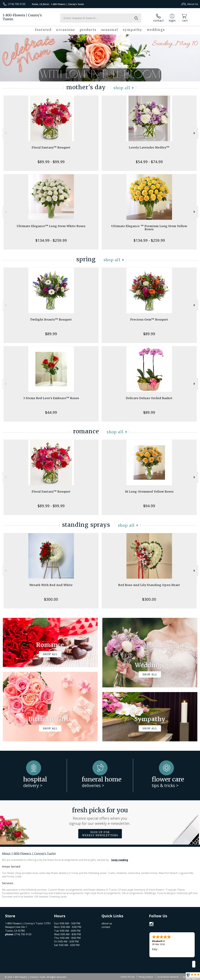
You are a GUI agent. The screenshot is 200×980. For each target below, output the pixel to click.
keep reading (120, 860)
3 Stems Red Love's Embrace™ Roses (51, 398)
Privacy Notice (146, 977)
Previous (5, 133)
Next (195, 133)
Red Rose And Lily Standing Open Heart (149, 585)
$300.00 (51, 599)
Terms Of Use (127, 977)
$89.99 (51, 334)
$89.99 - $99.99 (51, 162)
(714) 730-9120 (17, 4)
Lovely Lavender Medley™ (149, 147)
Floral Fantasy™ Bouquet (51, 147)
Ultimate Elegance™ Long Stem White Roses (51, 226)
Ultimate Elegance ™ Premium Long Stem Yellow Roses (149, 228)
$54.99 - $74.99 (149, 162)
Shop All (122, 88)
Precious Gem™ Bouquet (149, 320)
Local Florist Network (168, 977)
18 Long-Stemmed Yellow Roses (149, 492)
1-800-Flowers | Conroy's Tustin (22, 17)
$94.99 (149, 506)
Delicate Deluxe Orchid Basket (149, 398)
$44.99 (51, 412)
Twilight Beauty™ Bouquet (51, 320)
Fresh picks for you (100, 816)
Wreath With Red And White (51, 585)
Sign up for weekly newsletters (100, 834)
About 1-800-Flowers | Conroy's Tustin (29, 853)
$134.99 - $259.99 (51, 240)
